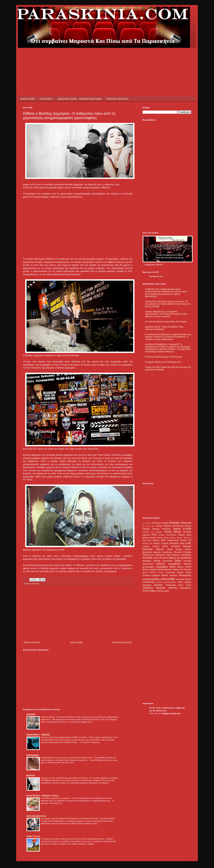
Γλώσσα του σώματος (153, 532)
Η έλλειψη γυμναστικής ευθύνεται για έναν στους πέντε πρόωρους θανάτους (73, 839)
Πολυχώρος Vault (163, 555)
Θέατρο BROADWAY (167, 535)
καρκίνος (174, 575)
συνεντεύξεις (149, 591)
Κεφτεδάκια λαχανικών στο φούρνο (56, 798)
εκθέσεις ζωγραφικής (168, 564)
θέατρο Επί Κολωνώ (182, 570)
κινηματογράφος (151, 579)
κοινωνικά (35, 584)
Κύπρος (156, 546)
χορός (166, 591)
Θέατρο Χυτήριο (161, 543)
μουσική (158, 585)
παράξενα (148, 588)
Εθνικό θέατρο (173, 532)
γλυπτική (187, 561)
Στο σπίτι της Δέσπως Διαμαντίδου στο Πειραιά (166, 322)
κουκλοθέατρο (149, 582)
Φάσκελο (31, 775)
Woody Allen (150, 526)
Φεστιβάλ (147, 558)
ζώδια (172, 567)
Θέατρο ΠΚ (186, 540)
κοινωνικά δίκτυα (184, 579)
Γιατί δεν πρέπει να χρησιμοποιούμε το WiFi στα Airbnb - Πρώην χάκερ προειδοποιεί (76, 737)
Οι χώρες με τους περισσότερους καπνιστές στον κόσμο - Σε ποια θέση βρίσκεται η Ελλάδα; (80, 778)
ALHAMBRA (147, 523)
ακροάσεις (186, 558)
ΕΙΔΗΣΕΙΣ (31, 714)
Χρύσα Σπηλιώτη (161, 558)
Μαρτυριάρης (33, 755)
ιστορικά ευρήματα (151, 575)
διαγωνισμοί (148, 564)
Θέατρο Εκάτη (163, 538)
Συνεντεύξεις (46, 99)
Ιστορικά (174, 543)
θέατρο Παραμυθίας (167, 572)
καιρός (165, 575)
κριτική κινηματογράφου (166, 582)
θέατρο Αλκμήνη (150, 570)
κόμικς (180, 582)
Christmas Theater (160, 523)
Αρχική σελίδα (27, 99)
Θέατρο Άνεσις (149, 538)
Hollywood (186, 523)
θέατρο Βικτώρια (165, 570)
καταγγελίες (185, 575)
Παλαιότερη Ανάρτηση (122, 642)
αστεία (157, 561)
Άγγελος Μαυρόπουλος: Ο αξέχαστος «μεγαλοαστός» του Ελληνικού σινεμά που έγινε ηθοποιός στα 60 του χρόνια (166, 314)
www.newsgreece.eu (36, 816)
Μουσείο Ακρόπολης (163, 552)
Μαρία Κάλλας (175, 549)
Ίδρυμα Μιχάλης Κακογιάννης (170, 526)
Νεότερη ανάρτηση (32, 642)
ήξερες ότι (174, 558)
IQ (143, 526)
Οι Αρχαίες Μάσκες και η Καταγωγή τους (163, 362)
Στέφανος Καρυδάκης (181, 555)
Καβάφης (146, 546)
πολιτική (172, 588)
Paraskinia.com (156, 276)
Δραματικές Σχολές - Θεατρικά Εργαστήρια (79, 99)
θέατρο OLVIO (184, 567)
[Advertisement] (83, 55)
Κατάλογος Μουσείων (117, 99)
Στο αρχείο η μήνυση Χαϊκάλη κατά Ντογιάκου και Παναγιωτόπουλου (70, 818)
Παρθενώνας (148, 555)
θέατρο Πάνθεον (150, 572)
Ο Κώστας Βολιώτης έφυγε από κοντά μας (164, 357)
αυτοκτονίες (168, 561)
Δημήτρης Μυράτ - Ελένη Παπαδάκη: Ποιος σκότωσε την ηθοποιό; (164, 328)
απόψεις (147, 561)
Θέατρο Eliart (185, 535)
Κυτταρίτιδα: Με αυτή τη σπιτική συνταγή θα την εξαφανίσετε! (67, 758)
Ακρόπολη (166, 529)
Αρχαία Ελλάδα (182, 529)
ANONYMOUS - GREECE (38, 735)
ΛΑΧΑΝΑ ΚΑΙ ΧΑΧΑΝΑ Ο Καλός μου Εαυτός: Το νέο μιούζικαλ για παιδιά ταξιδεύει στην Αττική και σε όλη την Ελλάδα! (168, 304)
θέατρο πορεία (184, 572)
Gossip (174, 523)
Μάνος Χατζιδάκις (171, 546)
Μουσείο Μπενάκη (182, 552)
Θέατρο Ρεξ (147, 543)
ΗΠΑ (154, 535)
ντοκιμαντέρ (171, 585)
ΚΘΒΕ (188, 543)
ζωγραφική (162, 567)
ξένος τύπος (185, 585)
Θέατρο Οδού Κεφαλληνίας (166, 540)
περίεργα (161, 588)
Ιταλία (182, 543)
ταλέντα (160, 591)
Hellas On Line (33, 836)
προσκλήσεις (185, 588)
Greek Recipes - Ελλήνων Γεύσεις (42, 796)
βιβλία (178, 561)
